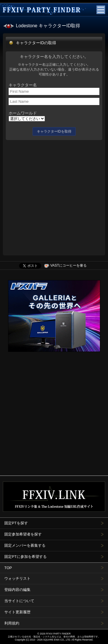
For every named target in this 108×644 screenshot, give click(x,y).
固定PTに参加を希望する (25, 557)
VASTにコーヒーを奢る (66, 265)
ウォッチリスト (17, 578)
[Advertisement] (54, 196)
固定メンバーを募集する (25, 545)
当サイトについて (19, 601)
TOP (8, 568)
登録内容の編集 (17, 590)
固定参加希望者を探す (23, 534)
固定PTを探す (16, 523)
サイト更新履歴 (17, 612)
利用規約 (12, 623)
